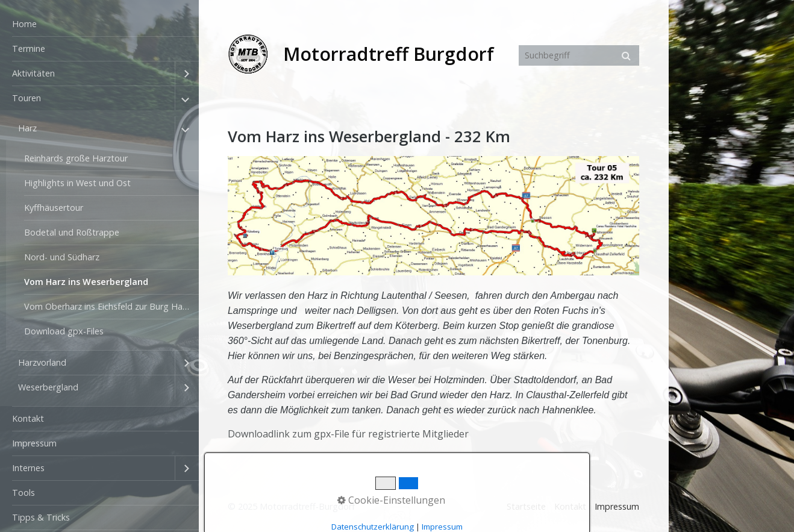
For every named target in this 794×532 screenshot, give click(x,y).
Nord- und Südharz (62, 257)
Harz (27, 128)
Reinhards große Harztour (76, 158)
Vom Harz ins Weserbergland (86, 282)
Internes (28, 468)
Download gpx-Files (64, 331)
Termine (29, 49)
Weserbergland (48, 387)
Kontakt (28, 418)
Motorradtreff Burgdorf (389, 54)
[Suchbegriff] (579, 55)
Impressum (34, 443)
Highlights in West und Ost (77, 183)
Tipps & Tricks (41, 517)
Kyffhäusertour (54, 208)
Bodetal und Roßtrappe (72, 232)
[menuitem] (99, 24)
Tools (23, 493)
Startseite (526, 506)
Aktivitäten (33, 73)
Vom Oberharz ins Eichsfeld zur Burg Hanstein (111, 306)
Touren (27, 98)
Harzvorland (42, 362)
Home (24, 24)
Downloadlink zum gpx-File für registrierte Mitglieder (348, 434)
